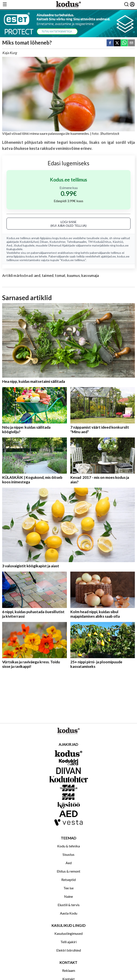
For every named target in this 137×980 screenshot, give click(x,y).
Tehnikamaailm (77, 242)
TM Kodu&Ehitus (100, 242)
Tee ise (68, 888)
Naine (68, 896)
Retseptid (68, 880)
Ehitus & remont (68, 871)
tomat (60, 275)
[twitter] (117, 43)
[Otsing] (126, 5)
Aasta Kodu (69, 913)
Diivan (44, 242)
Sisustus (68, 854)
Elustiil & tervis (69, 905)
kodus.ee (66, 238)
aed (37, 275)
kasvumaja (90, 275)
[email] (131, 43)
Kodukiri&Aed (29, 242)
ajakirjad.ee (108, 256)
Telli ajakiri (68, 942)
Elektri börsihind (69, 950)
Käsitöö (118, 242)
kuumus (73, 275)
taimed (48, 275)
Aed (9, 245)
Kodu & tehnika (68, 846)
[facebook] (110, 43)
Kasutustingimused (68, 933)
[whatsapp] (124, 43)
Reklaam (69, 970)
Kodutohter (57, 242)
